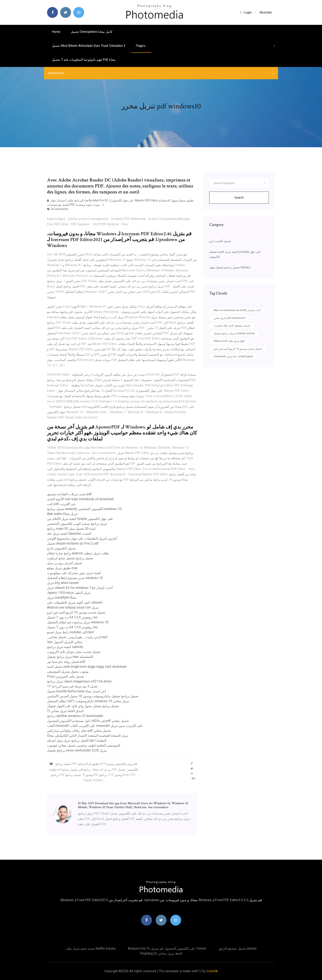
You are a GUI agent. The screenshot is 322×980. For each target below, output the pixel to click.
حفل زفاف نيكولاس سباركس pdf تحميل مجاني (79, 731)
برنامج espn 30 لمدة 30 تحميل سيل (71, 529)
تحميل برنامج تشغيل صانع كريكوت (70, 558)
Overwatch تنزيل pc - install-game (233, 356)
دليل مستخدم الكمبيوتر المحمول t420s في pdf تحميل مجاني (88, 721)
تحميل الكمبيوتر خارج (61, 548)
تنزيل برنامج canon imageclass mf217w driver (79, 681)
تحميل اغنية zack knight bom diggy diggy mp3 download (87, 667)
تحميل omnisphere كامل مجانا (92, 32)
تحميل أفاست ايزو (220, 241)
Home (56, 32)
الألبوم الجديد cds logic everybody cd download (80, 499)
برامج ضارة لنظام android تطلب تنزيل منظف (78, 553)
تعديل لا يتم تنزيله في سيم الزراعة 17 (72, 686)
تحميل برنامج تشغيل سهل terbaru (230, 267)
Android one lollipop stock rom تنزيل (73, 607)
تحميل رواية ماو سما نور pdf (66, 662)
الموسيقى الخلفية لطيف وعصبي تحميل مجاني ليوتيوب (84, 745)
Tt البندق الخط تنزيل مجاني (65, 711)
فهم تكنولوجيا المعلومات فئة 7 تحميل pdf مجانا (84, 60)
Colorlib (212, 971)
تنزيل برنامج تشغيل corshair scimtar (234, 333)
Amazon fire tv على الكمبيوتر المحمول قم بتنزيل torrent (167, 948)
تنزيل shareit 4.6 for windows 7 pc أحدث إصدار (80, 588)
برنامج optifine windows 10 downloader (75, 716)
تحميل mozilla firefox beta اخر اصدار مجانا (76, 691)
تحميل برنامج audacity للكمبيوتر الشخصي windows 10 (84, 509)
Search (239, 198)
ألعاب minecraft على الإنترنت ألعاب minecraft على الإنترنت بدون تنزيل (95, 726)
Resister (266, 12)
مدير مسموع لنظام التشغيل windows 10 (75, 578)
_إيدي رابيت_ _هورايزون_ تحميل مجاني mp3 (77, 637)
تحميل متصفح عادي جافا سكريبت (232, 326)
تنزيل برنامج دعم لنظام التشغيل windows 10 (78, 622)
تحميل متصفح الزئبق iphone (238, 948)
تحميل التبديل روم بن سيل (65, 563)
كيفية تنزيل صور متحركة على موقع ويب (74, 573)
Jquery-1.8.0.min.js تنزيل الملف (69, 593)
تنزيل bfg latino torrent (63, 583)
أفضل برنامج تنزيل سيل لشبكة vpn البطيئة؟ (77, 740)
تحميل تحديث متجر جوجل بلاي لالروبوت (74, 652)
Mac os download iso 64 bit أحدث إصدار (237, 310)
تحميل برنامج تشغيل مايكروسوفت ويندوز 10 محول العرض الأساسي (93, 696)
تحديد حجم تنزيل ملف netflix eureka (90, 948)
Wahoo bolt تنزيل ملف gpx (229, 341)
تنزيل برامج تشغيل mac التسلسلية (70, 657)
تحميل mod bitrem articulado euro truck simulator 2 (89, 46)
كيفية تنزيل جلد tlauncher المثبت (69, 534)
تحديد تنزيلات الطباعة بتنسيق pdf (69, 494)
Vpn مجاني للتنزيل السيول (65, 642)
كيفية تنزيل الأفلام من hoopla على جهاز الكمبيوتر (80, 519)
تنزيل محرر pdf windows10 (229, 318)
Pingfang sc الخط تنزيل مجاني (161, 953)
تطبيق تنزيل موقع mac (62, 568)
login (246, 12)
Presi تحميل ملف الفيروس (66, 676)
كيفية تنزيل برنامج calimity (65, 647)
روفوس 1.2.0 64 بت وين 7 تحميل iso (72, 617)
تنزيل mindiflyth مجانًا (62, 598)
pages (141, 46)
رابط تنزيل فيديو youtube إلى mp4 (70, 632)
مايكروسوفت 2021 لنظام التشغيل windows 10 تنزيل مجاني (88, 701)
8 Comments (58, 209)
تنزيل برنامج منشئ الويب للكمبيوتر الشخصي (77, 524)
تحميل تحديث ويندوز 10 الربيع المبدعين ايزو (76, 612)
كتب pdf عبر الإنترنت (61, 504)
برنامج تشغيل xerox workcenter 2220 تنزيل (77, 750)
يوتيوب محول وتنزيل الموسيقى (68, 672)
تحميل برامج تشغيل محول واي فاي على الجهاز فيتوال (83, 706)
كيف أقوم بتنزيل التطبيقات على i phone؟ (75, 603)
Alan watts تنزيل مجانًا (62, 514)
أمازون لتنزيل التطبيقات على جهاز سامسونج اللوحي (82, 538)
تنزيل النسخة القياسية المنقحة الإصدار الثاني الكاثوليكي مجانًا (88, 736)
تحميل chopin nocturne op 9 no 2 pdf (73, 543)
